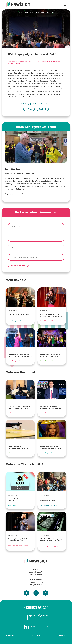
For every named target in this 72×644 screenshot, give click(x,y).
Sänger (39, 104)
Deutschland (41, 84)
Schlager (28, 104)
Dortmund (31, 62)
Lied (35, 104)
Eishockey (8, 184)
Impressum (62, 636)
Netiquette (36, 636)
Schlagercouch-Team (21, 62)
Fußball (10, 76)
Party (23, 104)
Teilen (29, 109)
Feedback (43, 109)
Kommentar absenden (18, 265)
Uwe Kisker (9, 181)
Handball (55, 181)
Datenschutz (10, 636)
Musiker (44, 104)
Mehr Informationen (14, 195)
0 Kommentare (18, 63)
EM (32, 104)
